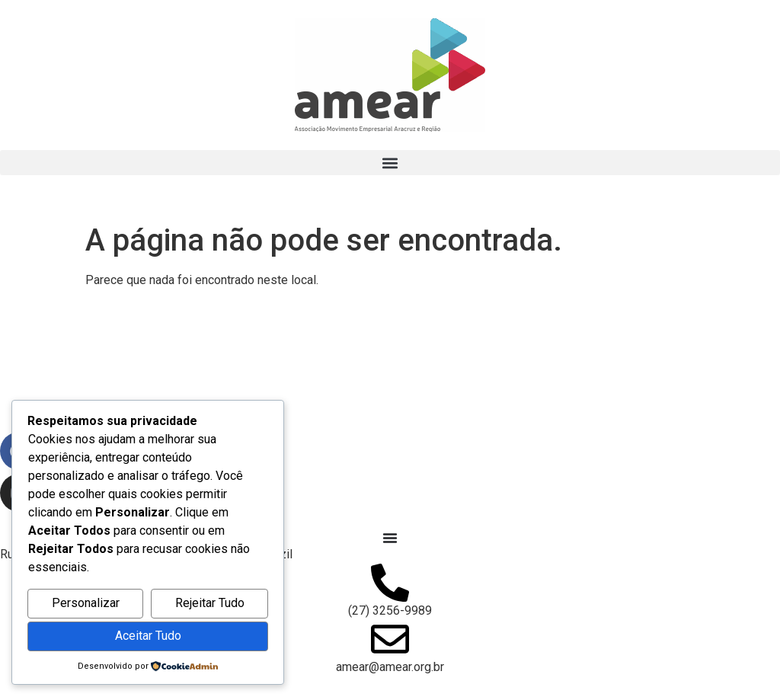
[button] (390, 163)
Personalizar (86, 603)
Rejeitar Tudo (210, 603)
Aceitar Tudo (148, 636)
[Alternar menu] (390, 538)
